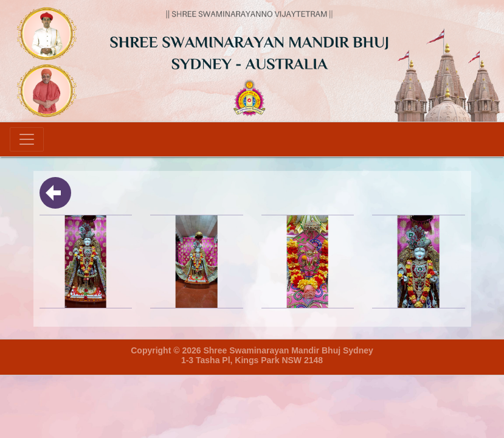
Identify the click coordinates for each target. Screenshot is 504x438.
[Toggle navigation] (27, 139)
